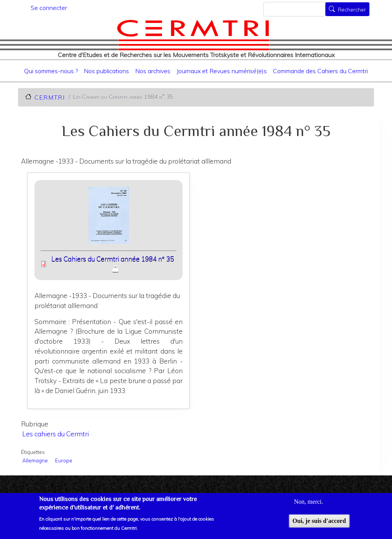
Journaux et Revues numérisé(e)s (222, 71)
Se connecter (49, 8)
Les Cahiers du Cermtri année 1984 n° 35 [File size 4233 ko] (113, 259)
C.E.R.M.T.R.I (49, 97)
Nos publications (106, 71)
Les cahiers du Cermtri (56, 434)
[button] (109, 218)
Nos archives (153, 71)
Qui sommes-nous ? (51, 71)
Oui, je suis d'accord (319, 525)
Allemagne (35, 460)
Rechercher (352, 10)
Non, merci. (309, 506)
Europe (64, 460)
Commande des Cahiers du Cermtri (320, 71)
